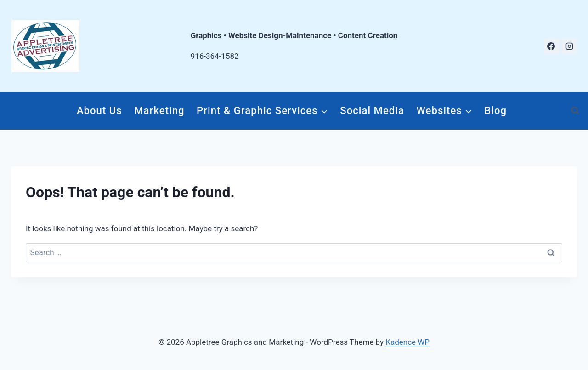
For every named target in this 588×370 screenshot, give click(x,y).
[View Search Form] (575, 111)
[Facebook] (551, 46)
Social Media (372, 110)
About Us (99, 110)
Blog (495, 110)
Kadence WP (407, 342)
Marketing (159, 110)
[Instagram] (569, 46)
